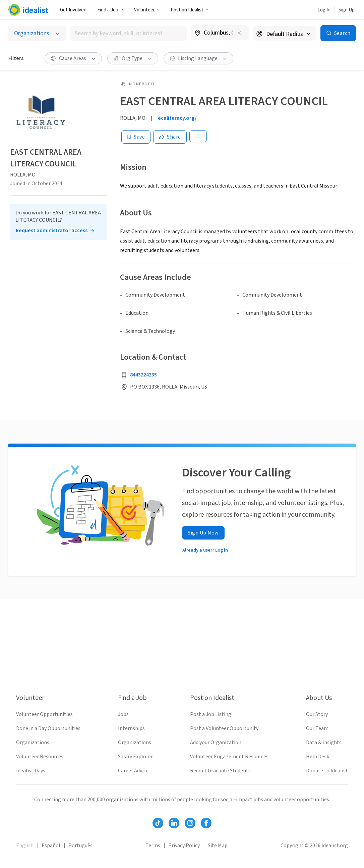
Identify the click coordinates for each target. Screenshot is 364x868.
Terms (153, 846)
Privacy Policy (184, 846)
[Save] (136, 137)
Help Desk (318, 757)
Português (80, 846)
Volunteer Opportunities (44, 714)
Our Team (317, 728)
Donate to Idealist (327, 771)
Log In (324, 10)
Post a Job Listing (211, 714)
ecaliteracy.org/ (177, 118)
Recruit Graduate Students (220, 771)
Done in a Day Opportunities (48, 728)
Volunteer (147, 10)
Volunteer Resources (40, 757)
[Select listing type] (37, 33)
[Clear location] (239, 33)
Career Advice (133, 771)
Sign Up (347, 10)
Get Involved (73, 10)
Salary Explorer (135, 757)
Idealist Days (31, 771)
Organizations (33, 743)
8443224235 (143, 375)
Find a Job (110, 10)
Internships (131, 728)
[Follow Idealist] (158, 823)
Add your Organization (216, 743)
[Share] (170, 137)
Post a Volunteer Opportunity (224, 728)
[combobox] (129, 33)
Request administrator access (52, 231)
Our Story (317, 714)
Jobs (123, 714)
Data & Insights (324, 743)
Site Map (218, 846)
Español (51, 846)
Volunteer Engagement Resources (229, 757)
